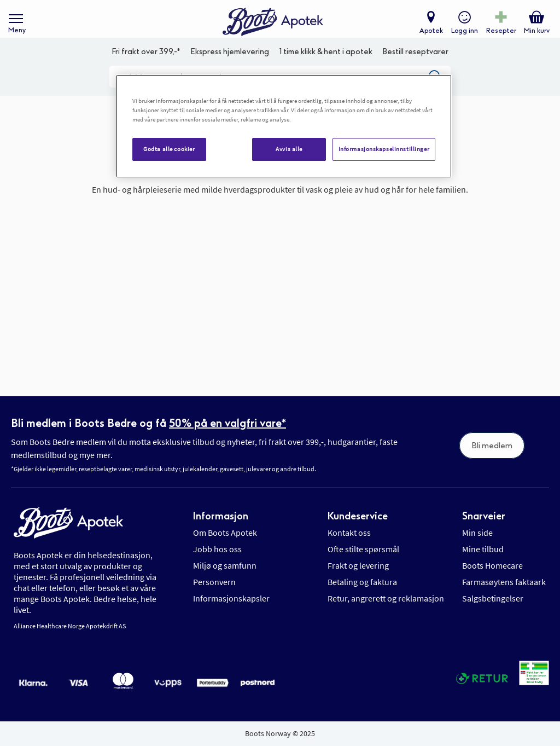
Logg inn (462, 36)
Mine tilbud (483, 549)
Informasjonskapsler (231, 598)
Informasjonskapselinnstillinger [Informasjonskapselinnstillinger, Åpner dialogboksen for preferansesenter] (384, 149)
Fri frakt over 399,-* (146, 69)
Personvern (214, 582)
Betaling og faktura (362, 582)
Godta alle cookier (169, 149)
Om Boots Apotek (225, 533)
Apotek (428, 36)
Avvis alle (289, 149)
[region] (284, 126)
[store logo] (275, 28)
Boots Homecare (492, 565)
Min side (477, 533)
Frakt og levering (358, 565)
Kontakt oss (349, 533)
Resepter (498, 36)
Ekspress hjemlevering (230, 69)
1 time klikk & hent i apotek (326, 69)
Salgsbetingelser (493, 598)
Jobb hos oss (217, 549)
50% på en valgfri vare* (227, 423)
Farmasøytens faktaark (504, 582)
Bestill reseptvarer (415, 69)
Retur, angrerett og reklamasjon (386, 598)
